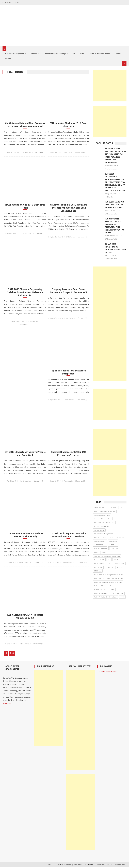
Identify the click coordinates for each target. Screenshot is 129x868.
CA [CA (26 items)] (121, 508)
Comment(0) (38, 153)
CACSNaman (26, 153)
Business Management (14, 54)
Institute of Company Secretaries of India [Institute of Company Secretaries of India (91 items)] (108, 582)
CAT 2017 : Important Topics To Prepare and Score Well (25, 454)
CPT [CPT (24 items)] (119, 523)
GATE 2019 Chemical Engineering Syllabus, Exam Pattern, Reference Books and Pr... (25, 293)
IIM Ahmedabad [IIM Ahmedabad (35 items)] (100, 564)
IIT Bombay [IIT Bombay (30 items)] (110, 568)
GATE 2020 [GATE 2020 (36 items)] (113, 542)
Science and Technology (55, 54)
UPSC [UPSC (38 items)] (122, 597)
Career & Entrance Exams (100, 54)
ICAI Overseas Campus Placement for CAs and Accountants (115, 205)
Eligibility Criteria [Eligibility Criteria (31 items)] (100, 538)
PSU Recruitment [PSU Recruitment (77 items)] (117, 594)
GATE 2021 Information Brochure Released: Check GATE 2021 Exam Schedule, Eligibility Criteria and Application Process (115, 183)
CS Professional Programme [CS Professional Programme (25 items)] (104, 534)
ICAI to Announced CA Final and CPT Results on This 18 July (25, 535)
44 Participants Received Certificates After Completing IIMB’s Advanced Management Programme (116, 156)
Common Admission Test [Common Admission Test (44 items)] (103, 519)
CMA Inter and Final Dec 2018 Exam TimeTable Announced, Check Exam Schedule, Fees (68, 208)
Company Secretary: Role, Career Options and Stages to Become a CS (68, 291)
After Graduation (33, 322)
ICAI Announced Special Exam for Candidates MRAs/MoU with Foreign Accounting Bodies (115, 226)
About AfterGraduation (63, 865)
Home (49, 865)
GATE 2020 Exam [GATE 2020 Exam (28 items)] (100, 545)
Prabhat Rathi (69, 400)
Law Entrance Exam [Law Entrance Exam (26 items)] (101, 590)
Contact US (89, 865)
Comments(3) (82, 563)
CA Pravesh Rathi (25, 234)
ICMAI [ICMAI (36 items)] (102, 560)
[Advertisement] (110, 86)
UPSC (82, 54)
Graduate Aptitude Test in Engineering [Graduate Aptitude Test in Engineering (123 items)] (107, 556)
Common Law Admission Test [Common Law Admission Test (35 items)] (104, 523)
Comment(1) (38, 482)
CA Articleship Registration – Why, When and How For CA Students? (68, 535)
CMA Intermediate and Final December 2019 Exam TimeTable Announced (25, 125)
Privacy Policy (120, 865)
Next (12, 653)
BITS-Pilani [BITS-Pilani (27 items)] (113, 508)
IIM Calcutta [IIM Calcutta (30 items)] (98, 568)
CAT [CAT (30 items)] (96, 512)
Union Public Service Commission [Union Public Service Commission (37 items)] (106, 597)
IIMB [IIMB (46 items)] (110, 564)
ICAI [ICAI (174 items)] (96, 560)
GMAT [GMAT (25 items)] (104, 553)
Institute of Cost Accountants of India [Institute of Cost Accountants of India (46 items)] (107, 586)
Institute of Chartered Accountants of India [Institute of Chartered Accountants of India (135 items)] (109, 579)
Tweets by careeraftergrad (107, 672)
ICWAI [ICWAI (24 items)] (116, 560)
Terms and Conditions (104, 865)
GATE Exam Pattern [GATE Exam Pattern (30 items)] (101, 549)
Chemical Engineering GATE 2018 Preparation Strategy (68, 454)
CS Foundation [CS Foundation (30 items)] (99, 530)
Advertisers (78, 865)
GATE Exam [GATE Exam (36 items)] (113, 545)
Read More (7, 704)
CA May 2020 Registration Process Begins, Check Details (116, 249)
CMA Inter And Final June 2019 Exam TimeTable (68, 125)
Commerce (34, 54)
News (119, 54)
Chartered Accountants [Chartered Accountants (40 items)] (102, 516)
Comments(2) (82, 400)
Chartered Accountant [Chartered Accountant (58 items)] (108, 512)
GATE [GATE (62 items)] (111, 538)
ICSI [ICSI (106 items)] (109, 560)
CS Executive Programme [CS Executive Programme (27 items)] (103, 527)
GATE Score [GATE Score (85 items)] (115, 549)
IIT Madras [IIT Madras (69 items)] (98, 571)
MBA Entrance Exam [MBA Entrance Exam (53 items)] (101, 594)
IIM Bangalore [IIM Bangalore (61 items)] (120, 564)
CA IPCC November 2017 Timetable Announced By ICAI (25, 617)
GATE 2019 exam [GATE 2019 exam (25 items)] (100, 542)
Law (74, 54)
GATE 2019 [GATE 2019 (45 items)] (120, 538)
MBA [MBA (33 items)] (113, 590)
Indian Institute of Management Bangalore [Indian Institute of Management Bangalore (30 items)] (109, 575)
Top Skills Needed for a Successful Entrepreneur (68, 373)
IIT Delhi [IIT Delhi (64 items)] (120, 568)
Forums (8, 59)
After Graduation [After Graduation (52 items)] (100, 508)
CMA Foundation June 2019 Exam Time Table (25, 207)
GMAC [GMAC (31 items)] (96, 553)
